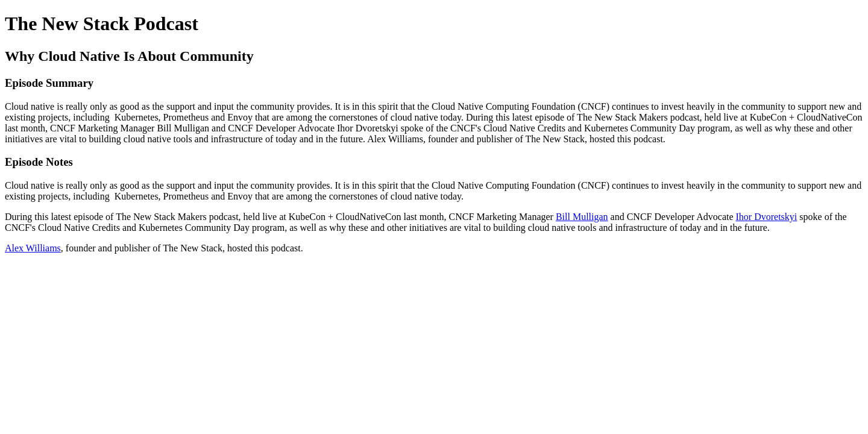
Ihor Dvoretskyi (767, 217)
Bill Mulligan (582, 217)
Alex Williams (33, 248)
